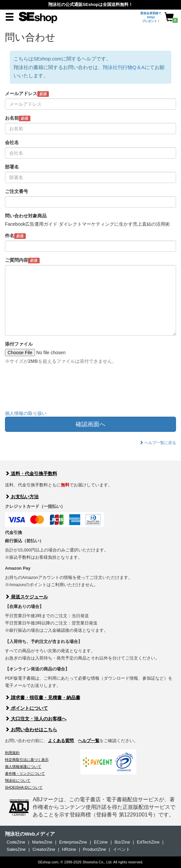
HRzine (69, 849)
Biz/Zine (122, 842)
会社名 (12, 142)
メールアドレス (27, 94)
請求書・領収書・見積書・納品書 (43, 698)
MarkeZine (42, 842)
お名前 (18, 118)
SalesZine (16, 849)
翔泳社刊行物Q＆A (124, 67)
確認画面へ (90, 424)
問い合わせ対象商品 (26, 216)
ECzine (101, 842)
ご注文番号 (17, 191)
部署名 (12, 167)
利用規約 (12, 753)
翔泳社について (18, 780)
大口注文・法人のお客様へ (36, 719)
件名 (15, 236)
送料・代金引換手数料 (31, 473)
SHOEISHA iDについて (24, 787)
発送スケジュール (26, 597)
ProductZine (94, 849)
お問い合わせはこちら (31, 730)
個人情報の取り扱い (26, 413)
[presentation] (55, 392)
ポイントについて (26, 708)
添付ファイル (19, 344)
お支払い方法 (22, 497)
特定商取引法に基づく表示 (27, 760)
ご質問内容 (22, 260)
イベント (122, 849)
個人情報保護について (23, 767)
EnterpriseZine (73, 842)
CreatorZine (44, 849)
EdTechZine (148, 842)
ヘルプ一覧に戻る (158, 443)
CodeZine (16, 842)
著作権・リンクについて (25, 774)
